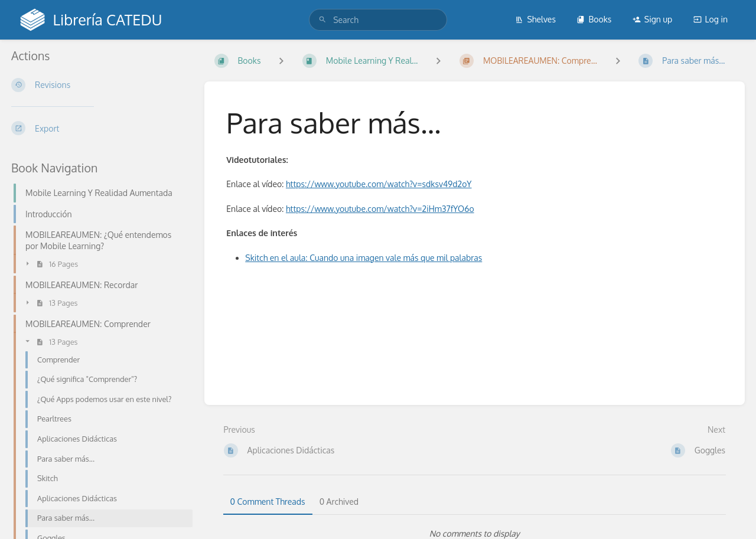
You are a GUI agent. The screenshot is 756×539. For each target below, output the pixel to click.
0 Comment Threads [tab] (268, 502)
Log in (711, 19)
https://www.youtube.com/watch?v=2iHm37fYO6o (380, 209)
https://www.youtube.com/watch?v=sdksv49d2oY (379, 184)
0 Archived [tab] (339, 502)
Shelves (535, 19)
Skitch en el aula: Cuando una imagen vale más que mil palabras (364, 258)
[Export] (98, 128)
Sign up (652, 19)
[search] (378, 20)
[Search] (322, 20)
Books (594, 19)
